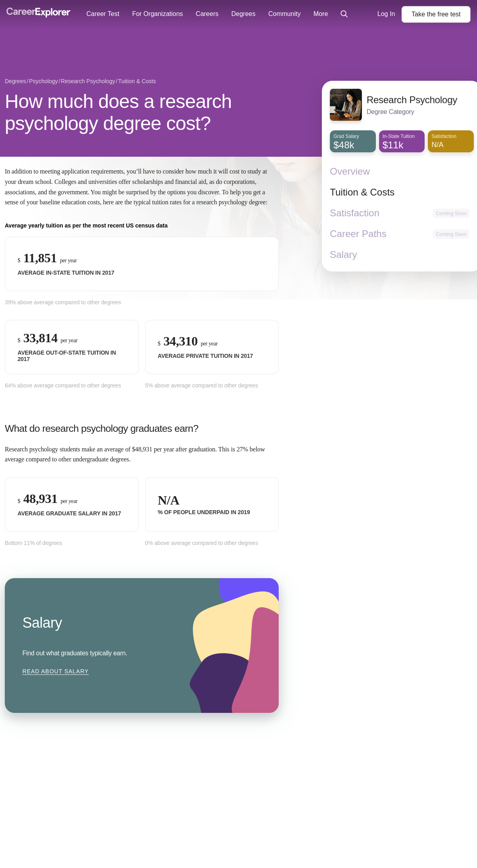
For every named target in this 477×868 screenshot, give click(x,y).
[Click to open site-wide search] (344, 14)
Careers (207, 14)
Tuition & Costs (362, 192)
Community (284, 14)
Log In (386, 14)
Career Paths (358, 234)
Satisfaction (355, 213)
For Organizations (157, 14)
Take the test (436, 14)
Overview (350, 171)
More (321, 14)
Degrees (243, 14)
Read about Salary (56, 671)
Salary (343, 254)
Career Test (103, 14)
